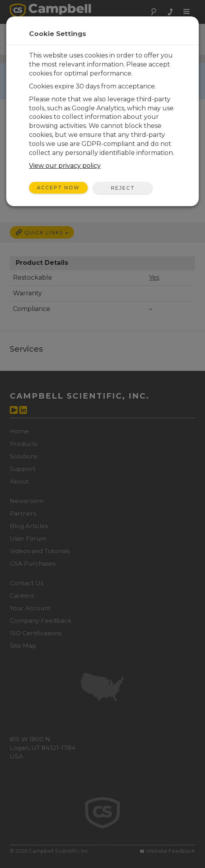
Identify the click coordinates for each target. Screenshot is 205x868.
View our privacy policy (65, 166)
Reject (123, 188)
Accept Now (58, 188)
